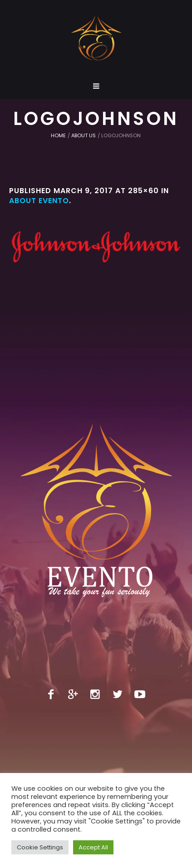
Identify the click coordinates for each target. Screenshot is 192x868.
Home (58, 135)
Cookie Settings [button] (40, 847)
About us (84, 135)
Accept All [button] (93, 847)
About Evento (39, 201)
